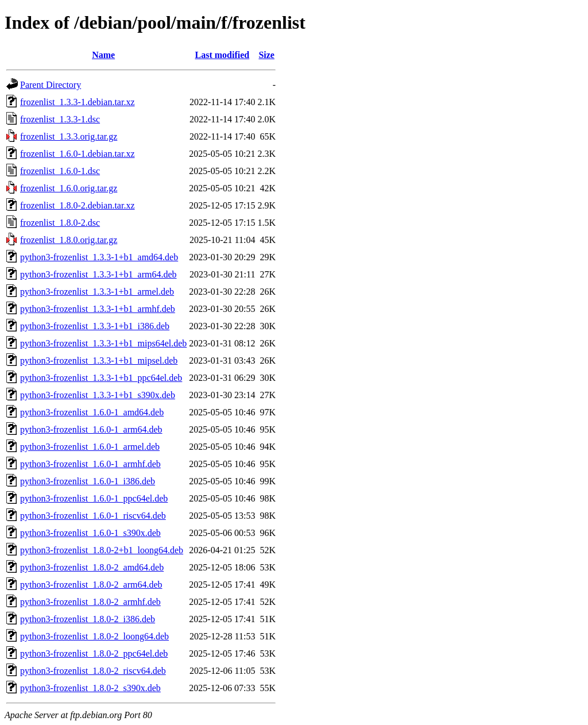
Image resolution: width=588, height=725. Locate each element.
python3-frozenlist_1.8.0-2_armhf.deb (90, 602)
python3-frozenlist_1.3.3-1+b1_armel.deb (97, 292)
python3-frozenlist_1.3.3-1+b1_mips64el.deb (103, 343)
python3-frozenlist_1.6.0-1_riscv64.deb (93, 516)
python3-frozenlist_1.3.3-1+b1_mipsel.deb (99, 360)
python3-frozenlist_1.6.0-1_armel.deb (90, 447)
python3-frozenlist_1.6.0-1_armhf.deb (90, 464)
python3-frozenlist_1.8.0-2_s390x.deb (90, 688)
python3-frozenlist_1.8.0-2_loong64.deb (94, 636)
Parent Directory (51, 85)
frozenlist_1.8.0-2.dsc (60, 223)
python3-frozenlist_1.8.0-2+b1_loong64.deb (102, 550)
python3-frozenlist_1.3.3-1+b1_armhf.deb (98, 309)
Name (103, 55)
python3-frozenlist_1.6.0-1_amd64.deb (92, 412)
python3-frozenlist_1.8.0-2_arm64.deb (91, 585)
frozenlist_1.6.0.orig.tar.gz (69, 188)
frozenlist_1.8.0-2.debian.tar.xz (78, 205)
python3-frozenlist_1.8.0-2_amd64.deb (92, 567)
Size (266, 55)
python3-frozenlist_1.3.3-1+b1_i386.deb (95, 326)
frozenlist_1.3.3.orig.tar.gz (69, 136)
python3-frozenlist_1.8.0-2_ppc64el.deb (94, 653)
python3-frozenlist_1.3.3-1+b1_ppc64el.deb (101, 378)
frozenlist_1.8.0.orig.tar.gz (69, 240)
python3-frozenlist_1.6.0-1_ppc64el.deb (94, 498)
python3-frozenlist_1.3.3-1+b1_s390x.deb (98, 395)
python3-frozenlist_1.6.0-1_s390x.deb (90, 533)
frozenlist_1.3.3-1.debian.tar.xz (78, 102)
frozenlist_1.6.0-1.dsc (60, 171)
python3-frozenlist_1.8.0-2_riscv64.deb (93, 671)
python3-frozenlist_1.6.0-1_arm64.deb (91, 429)
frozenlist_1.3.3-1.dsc (60, 119)
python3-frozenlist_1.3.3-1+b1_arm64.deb (98, 274)
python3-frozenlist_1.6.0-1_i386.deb (88, 481)
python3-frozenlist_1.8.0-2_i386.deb (88, 619)
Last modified (223, 55)
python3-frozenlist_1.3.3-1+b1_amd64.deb (99, 257)
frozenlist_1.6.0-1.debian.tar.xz (78, 154)
